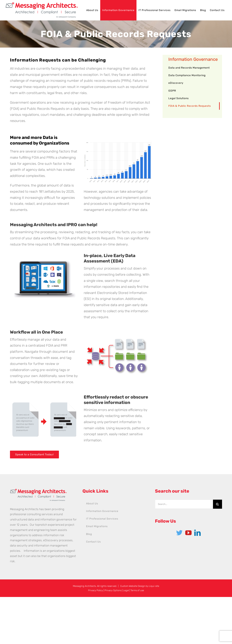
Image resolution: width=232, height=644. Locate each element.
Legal (126, 590)
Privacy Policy (96, 590)
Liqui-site (154, 586)
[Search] (217, 504)
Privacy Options (113, 590)
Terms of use (137, 590)
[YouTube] (188, 533)
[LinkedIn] (197, 533)
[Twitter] (179, 533)
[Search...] (184, 504)
